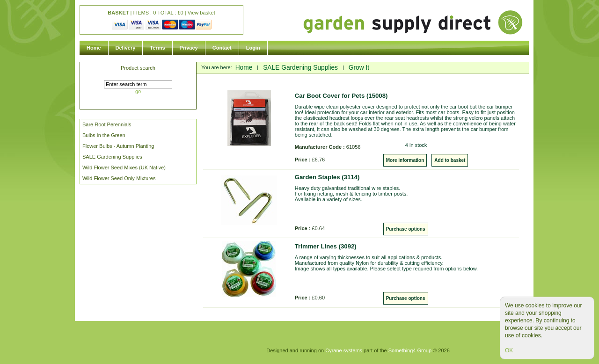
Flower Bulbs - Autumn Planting (118, 146)
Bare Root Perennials (107, 124)
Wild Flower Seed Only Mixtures (119, 178)
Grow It (359, 68)
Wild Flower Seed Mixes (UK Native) (124, 167)
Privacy (189, 48)
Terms (157, 48)
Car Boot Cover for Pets (341, 96)
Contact (222, 48)
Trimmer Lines (326, 246)
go (138, 91)
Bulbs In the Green (104, 135)
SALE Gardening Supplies (112, 157)
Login (253, 48)
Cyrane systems (344, 350)
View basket (201, 13)
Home (94, 48)
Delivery (126, 48)
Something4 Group (410, 350)
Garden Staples (327, 177)
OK (509, 350)
